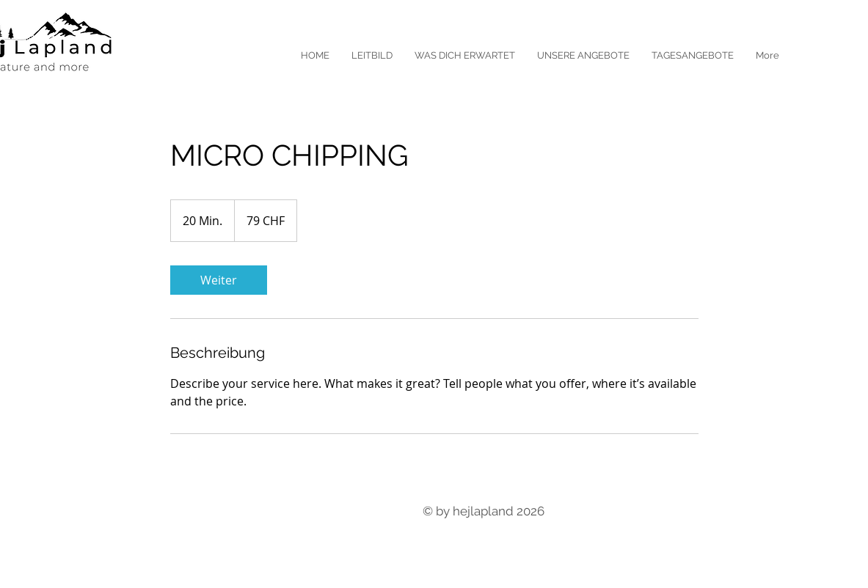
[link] (219, 280)
